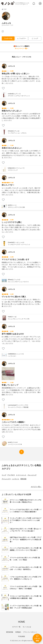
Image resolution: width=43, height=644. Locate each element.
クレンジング (32, 475)
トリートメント (21, 475)
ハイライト (16, 479)
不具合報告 (22, 636)
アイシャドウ (6, 479)
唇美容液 (23, 479)
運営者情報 (10, 632)
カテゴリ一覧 (16, 627)
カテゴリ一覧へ (36, 487)
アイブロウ (11, 475)
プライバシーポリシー (30, 632)
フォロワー (21, 39)
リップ (4, 475)
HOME (21, 622)
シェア (35, 39)
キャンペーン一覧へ (21, 48)
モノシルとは (27, 627)
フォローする (8, 38)
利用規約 (18, 632)
